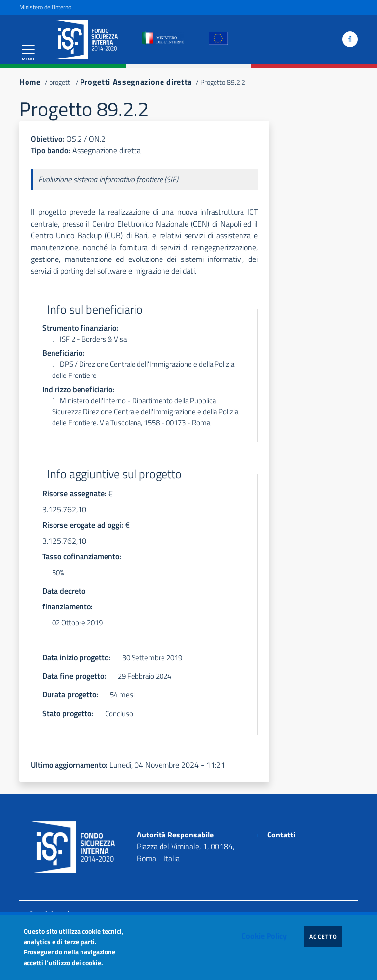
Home (30, 82)
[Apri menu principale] (28, 53)
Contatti (281, 835)
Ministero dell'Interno (45, 7)
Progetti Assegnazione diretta (136, 82)
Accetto (326, 936)
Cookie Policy (264, 936)
